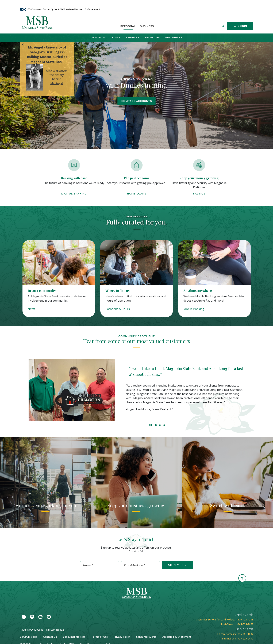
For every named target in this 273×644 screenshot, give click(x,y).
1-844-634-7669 (244, 624)
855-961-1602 (245, 634)
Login (240, 26)
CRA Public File (28, 637)
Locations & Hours (118, 309)
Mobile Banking (194, 309)
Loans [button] (115, 38)
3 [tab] (164, 425)
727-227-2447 (245, 639)
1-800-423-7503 (244, 619)
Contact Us (50, 637)
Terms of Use (99, 637)
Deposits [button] (98, 38)
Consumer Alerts (146, 637)
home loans (137, 194)
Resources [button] (174, 38)
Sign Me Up (177, 565)
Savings (199, 194)
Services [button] (133, 38)
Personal (128, 26)
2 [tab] (160, 425)
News (31, 309)
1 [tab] (156, 425)
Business (147, 26)
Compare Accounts (137, 101)
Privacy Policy (122, 637)
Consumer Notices (74, 637)
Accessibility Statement (177, 637)
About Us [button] (152, 38)
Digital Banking (74, 194)
